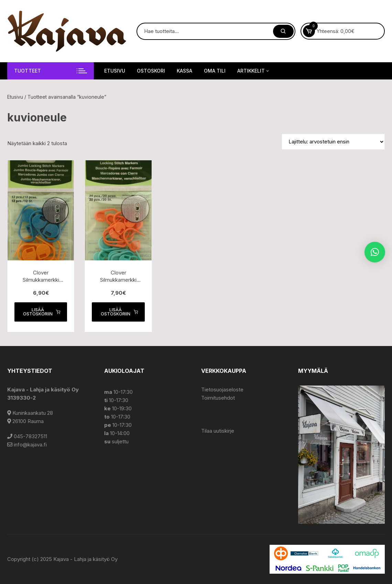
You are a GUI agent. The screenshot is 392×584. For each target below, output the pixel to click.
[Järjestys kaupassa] (333, 142)
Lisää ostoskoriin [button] (42, 312)
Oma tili (215, 71)
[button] (375, 252)
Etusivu (115, 71)
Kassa (184, 71)
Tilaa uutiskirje (218, 431)
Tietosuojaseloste (222, 390)
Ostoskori (151, 71)
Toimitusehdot (218, 398)
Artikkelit (254, 71)
